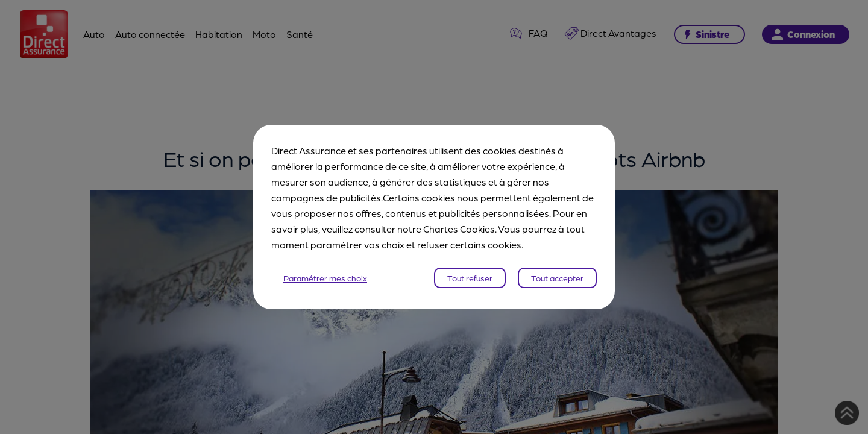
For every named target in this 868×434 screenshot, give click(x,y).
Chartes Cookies (459, 229)
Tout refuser (470, 278)
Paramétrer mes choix (325, 278)
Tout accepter (557, 278)
